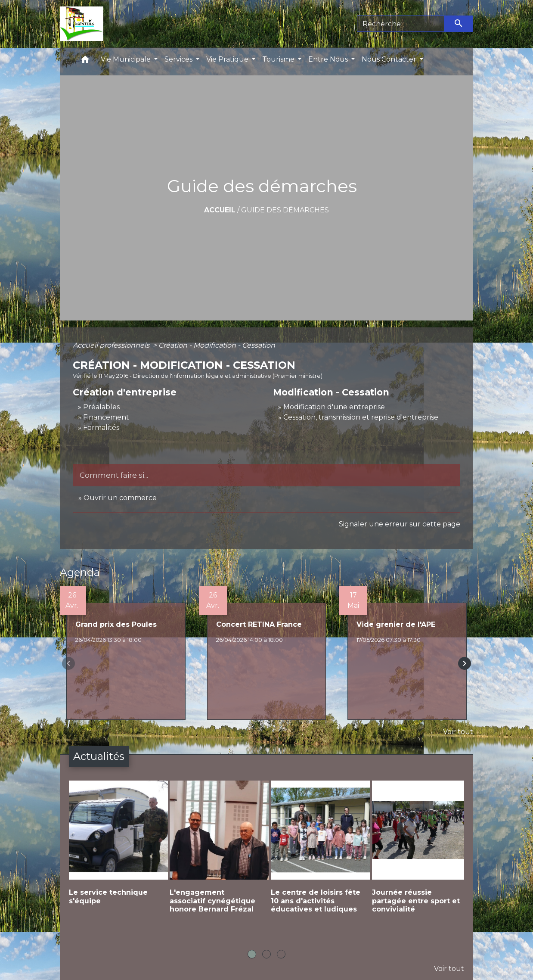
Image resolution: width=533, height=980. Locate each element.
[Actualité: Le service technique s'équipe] (115, 849)
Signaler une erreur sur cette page (400, 524)
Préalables (101, 407)
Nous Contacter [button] (390, 59)
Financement (106, 417)
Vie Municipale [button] (127, 59)
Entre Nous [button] (329, 59)
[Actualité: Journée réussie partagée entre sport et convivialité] (418, 854)
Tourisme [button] (279, 59)
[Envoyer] (459, 24)
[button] (85, 61)
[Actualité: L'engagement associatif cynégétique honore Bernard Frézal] (216, 854)
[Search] (401, 24)
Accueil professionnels (112, 345)
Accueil (220, 210)
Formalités (101, 428)
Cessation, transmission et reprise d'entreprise (361, 417)
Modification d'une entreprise (334, 407)
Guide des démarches (285, 210)
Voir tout (458, 732)
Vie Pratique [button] (228, 59)
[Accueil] (82, 24)
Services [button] (179, 59)
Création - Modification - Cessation (217, 345)
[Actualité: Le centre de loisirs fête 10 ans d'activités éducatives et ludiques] (317, 854)
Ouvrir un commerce (120, 498)
